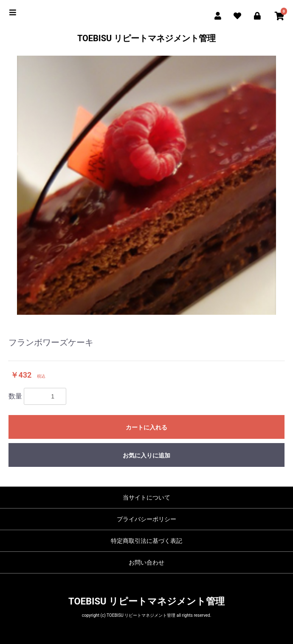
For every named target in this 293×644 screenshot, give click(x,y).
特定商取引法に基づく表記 (146, 541)
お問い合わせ (146, 562)
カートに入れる (146, 427)
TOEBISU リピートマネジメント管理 (146, 38)
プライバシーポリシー (146, 519)
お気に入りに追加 (146, 455)
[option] (146, 185)
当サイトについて (146, 497)
